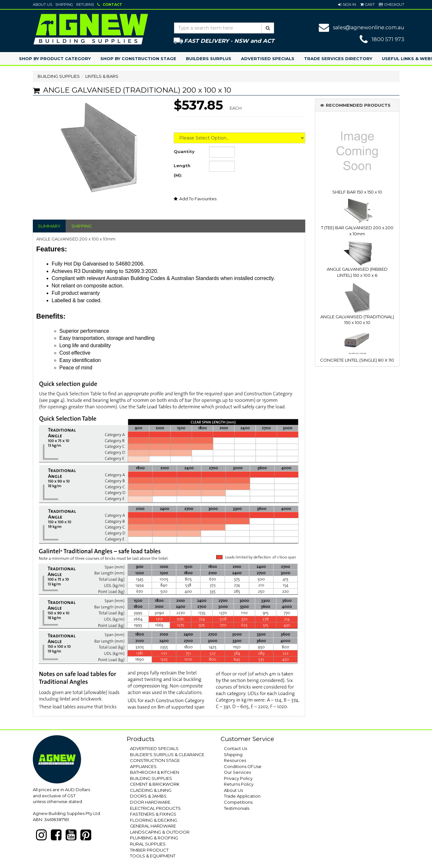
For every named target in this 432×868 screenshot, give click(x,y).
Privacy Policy (238, 778)
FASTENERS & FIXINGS (153, 814)
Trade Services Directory (338, 59)
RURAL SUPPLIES (148, 844)
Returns (85, 5)
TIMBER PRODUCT (149, 850)
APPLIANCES (143, 766)
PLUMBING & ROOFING (154, 838)
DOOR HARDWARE (150, 802)
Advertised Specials (268, 59)
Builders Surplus (209, 59)
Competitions (238, 802)
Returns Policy (239, 784)
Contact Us (235, 748)
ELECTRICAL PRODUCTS (155, 808)
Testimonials (237, 808)
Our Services (237, 772)
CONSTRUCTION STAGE (155, 760)
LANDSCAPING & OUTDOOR (160, 832)
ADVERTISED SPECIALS (154, 748)
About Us (42, 5)
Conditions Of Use (243, 766)
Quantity (184, 151)
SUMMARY (49, 226)
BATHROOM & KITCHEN (155, 772)
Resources (235, 760)
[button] (347, 5)
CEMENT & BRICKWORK (155, 784)
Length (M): (182, 170)
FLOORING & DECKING (154, 820)
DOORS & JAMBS (148, 796)
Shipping (64, 5)
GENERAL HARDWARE (153, 826)
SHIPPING (82, 226)
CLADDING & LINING (151, 790)
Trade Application (242, 796)
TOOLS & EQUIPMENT (153, 856)
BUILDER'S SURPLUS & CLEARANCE (167, 755)
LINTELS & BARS (102, 76)
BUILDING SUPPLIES (59, 76)
